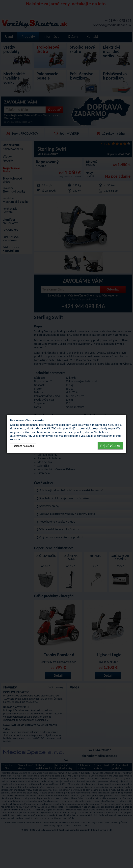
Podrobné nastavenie (23, 446)
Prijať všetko (110, 446)
